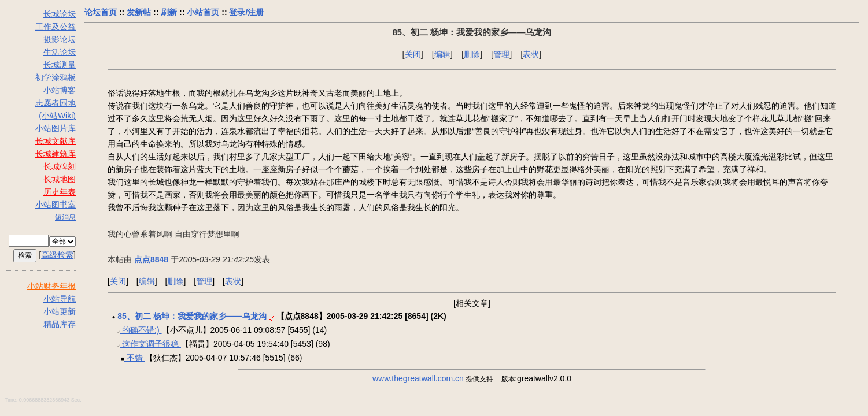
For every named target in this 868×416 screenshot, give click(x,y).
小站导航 (60, 299)
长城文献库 (56, 141)
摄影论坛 (60, 39)
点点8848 (151, 259)
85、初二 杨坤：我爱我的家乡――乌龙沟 (192, 316)
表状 (531, 54)
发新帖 (139, 12)
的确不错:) (141, 330)
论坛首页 (101, 12)
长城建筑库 (56, 154)
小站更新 (60, 311)
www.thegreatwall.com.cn (418, 378)
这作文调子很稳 (150, 344)
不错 (135, 358)
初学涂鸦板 (56, 77)
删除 (472, 54)
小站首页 (203, 12)
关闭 (413, 54)
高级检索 (57, 255)
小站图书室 (56, 205)
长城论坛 (60, 14)
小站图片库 (56, 128)
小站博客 (60, 90)
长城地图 (60, 179)
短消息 (65, 217)
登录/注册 (246, 12)
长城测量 (60, 65)
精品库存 (60, 324)
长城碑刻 (60, 166)
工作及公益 (56, 27)
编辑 (442, 54)
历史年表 (60, 192)
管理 (501, 54)
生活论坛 (60, 52)
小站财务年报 (51, 286)
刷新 (169, 12)
